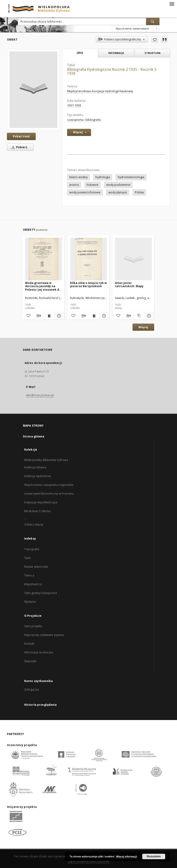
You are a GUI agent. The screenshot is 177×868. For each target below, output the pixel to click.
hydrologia (103, 177)
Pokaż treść (21, 136)
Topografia (32, 549)
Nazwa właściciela (36, 567)
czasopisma (75, 120)
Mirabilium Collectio (37, 511)
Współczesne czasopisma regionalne (49, 485)
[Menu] (172, 4)
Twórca (29, 575)
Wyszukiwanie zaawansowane (132, 29)
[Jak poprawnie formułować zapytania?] (156, 29)
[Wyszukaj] (153, 21)
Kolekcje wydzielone (38, 476)
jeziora (74, 185)
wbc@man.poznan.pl (40, 395)
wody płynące (118, 192)
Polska (139, 192)
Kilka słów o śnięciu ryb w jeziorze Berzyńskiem (88, 285)
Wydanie (30, 602)
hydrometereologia (131, 177)
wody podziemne (118, 185)
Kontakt (29, 644)
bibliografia (93, 120)
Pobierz (19, 147)
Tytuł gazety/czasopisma (41, 593)
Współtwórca (33, 584)
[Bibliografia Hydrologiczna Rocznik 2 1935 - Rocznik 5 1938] (33, 90)
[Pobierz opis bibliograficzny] (38, 316)
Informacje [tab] (116, 53)
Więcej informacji (127, 856)
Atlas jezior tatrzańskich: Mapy (129, 285)
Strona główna (34, 436)
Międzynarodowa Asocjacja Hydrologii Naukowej (100, 91)
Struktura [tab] (152, 53)
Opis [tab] (80, 53)
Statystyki (30, 661)
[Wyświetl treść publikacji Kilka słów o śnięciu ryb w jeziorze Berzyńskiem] (94, 316)
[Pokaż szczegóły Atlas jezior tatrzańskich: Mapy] (148, 316)
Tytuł (27, 558)
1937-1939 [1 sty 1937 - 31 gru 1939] (74, 105)
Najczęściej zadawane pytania (44, 635)
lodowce (93, 185)
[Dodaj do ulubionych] (155, 39)
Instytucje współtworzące (41, 502)
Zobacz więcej (34, 524)
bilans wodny (78, 177)
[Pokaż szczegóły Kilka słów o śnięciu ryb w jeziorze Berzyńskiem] (103, 316)
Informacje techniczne (39, 652)
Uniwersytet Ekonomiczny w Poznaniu (49, 494)
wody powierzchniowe (85, 192)
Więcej (143, 327)
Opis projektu (33, 626)
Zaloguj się (32, 689)
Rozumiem (154, 856)
